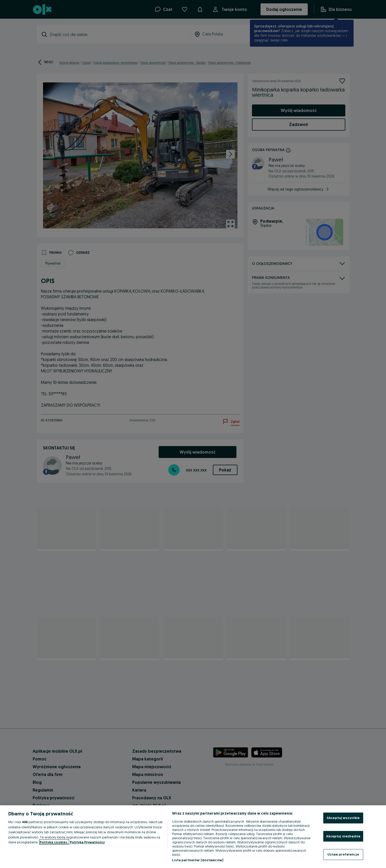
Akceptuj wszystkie (343, 818)
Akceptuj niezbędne (343, 836)
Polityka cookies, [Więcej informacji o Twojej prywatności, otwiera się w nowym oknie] (54, 842)
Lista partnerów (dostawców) (198, 860)
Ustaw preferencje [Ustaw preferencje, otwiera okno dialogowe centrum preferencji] (343, 854)
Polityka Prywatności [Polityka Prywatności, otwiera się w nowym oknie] (87, 842)
